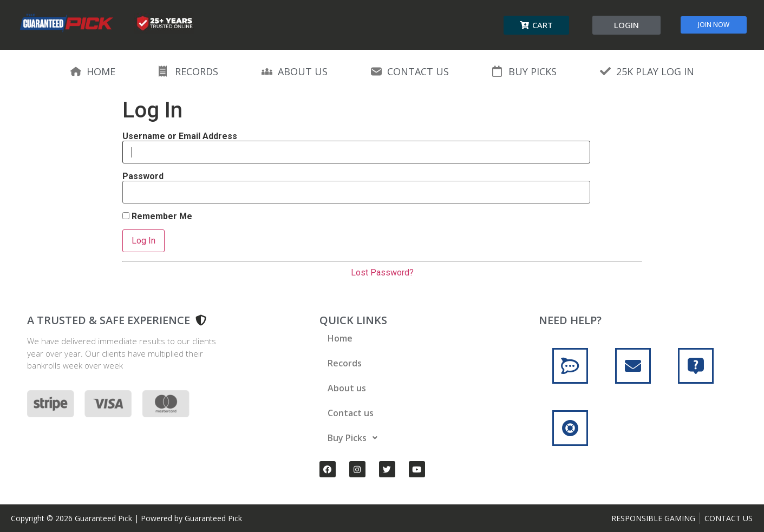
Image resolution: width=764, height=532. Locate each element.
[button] (536, 25)
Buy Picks (355, 438)
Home (340, 338)
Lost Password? (382, 272)
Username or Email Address (180, 136)
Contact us (351, 413)
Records (345, 363)
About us (347, 388)
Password (143, 176)
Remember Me (157, 216)
